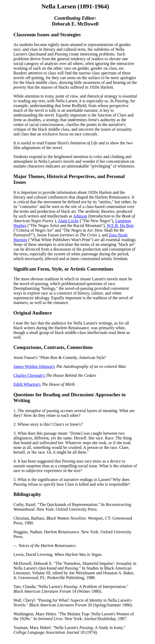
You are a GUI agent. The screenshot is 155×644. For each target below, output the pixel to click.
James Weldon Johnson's (34, 366)
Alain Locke (68, 221)
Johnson (80, 216)
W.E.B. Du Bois (120, 225)
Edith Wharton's (27, 384)
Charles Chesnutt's (30, 375)
